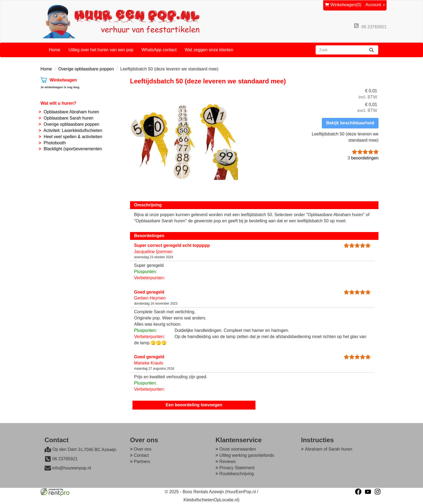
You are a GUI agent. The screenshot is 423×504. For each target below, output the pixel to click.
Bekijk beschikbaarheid (350, 123)
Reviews (227, 462)
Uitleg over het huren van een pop (101, 50)
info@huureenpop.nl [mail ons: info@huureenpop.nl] (71, 468)
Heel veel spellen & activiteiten (73, 137)
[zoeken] (371, 50)
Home (55, 50)
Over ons (143, 449)
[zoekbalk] (340, 50)
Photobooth (55, 143)
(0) (343, 5)
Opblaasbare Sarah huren (69, 118)
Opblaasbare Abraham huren (71, 112)
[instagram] (378, 492)
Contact (141, 455)
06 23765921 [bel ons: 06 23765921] (65, 459)
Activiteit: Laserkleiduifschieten (73, 130)
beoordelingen (363, 158)
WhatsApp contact (159, 50)
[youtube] (368, 492)
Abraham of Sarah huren (328, 449)
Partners (142, 462)
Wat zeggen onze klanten (209, 50)
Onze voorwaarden (238, 449)
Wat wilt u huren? (58, 103)
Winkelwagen (63, 80)
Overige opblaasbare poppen (86, 69)
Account (375, 5)
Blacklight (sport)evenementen (73, 149)
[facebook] (358, 492)
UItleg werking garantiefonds (247, 455)
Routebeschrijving (236, 474)
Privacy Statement (237, 468)
